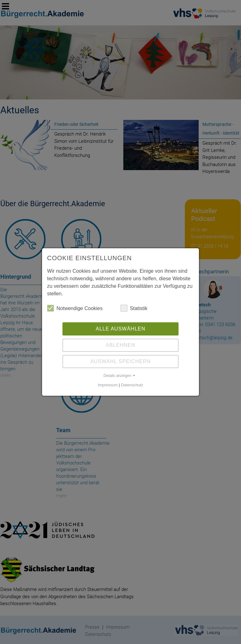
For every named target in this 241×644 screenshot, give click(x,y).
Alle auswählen (120, 329)
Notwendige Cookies (75, 308)
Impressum (108, 385)
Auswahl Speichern (121, 361)
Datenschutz (132, 385)
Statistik (134, 308)
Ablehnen (120, 345)
